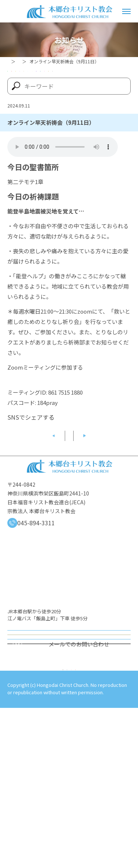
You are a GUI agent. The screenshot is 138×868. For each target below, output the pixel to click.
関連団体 (25, 145)
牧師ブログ (28, 130)
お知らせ (54, 61)
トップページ (21, 61)
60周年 (23, 83)
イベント (99, 83)
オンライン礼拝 (69, 731)
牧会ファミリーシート (85, 114)
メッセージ (28, 99)
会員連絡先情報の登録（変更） (69, 774)
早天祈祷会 (28, 114)
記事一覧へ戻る (69, 527)
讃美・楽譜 (101, 130)
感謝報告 (70, 99)
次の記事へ (110, 527)
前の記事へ (28, 527)
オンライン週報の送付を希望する (69, 752)
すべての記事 (69, 145)
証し (64, 130)
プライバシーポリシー (33, 838)
